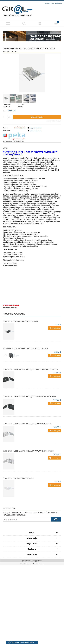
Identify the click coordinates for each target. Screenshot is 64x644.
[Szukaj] (24, 24)
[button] (8, 24)
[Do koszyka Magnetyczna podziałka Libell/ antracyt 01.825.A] (55, 355)
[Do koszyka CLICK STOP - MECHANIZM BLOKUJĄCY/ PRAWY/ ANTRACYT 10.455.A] (55, 376)
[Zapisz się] (56, 519)
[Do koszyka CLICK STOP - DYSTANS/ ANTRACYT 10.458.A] (55, 328)
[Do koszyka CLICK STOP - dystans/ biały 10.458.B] (55, 485)
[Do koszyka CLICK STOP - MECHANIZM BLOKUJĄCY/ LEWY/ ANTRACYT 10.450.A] (55, 403)
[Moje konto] (40, 24)
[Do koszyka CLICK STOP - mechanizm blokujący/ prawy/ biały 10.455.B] (55, 458)
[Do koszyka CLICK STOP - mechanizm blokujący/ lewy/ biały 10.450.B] (55, 431)
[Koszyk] (56, 24)
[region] (32, 36)
